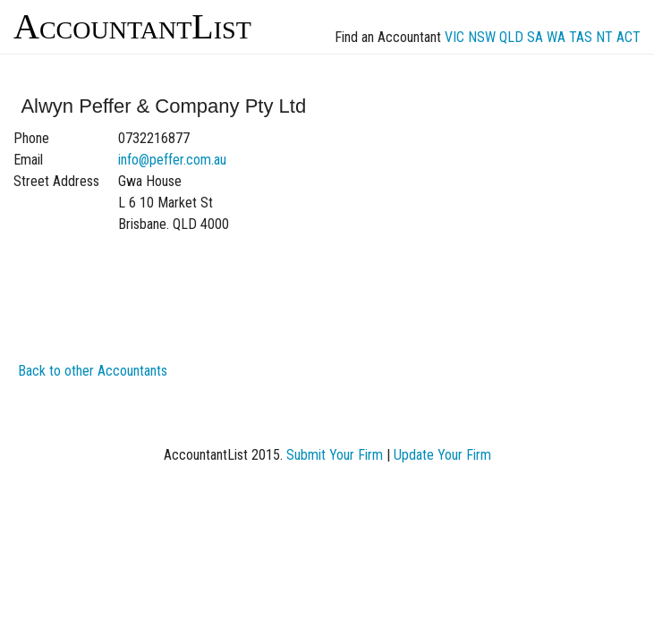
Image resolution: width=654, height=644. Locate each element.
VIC (454, 37)
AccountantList (132, 26)
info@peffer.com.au (172, 160)
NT (604, 37)
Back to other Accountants (93, 371)
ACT (629, 37)
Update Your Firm (442, 455)
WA (556, 37)
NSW (482, 37)
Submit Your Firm (335, 455)
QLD (511, 37)
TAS (581, 37)
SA (535, 37)
